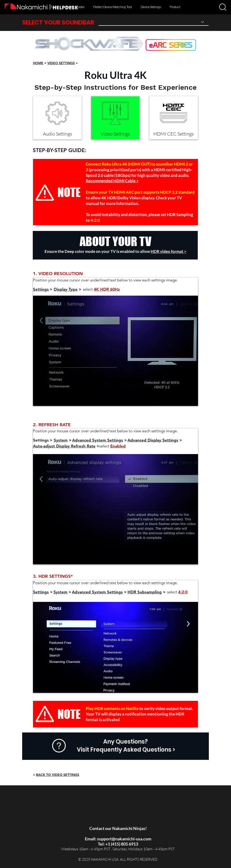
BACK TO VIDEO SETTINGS (58, 775)
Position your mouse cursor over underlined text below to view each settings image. (105, 280)
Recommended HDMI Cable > (112, 181)
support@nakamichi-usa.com (124, 839)
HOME (38, 63)
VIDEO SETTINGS (61, 63)
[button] (223, 7)
